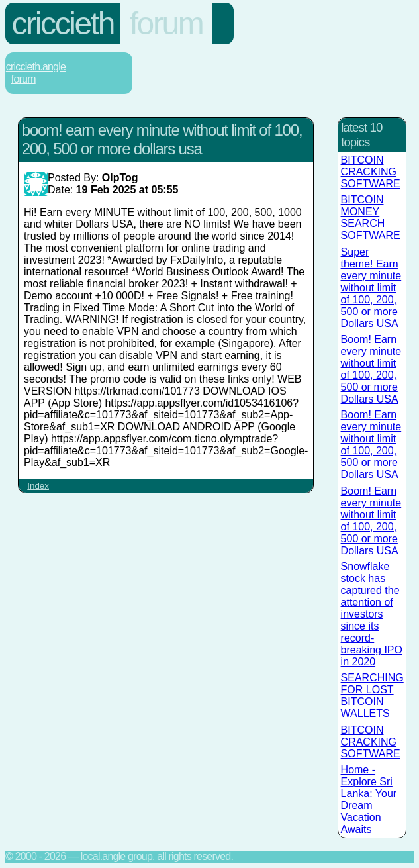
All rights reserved (194, 856)
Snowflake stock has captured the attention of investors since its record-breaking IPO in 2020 (372, 614)
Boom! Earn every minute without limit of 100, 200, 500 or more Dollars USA (371, 369)
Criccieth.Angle (36, 67)
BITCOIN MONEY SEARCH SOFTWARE (371, 217)
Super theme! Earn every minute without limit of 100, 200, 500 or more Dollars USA (371, 288)
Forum (166, 24)
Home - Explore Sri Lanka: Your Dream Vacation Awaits (369, 799)
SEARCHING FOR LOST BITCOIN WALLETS (372, 696)
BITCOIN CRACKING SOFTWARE (371, 172)
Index (38, 486)
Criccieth (63, 24)
